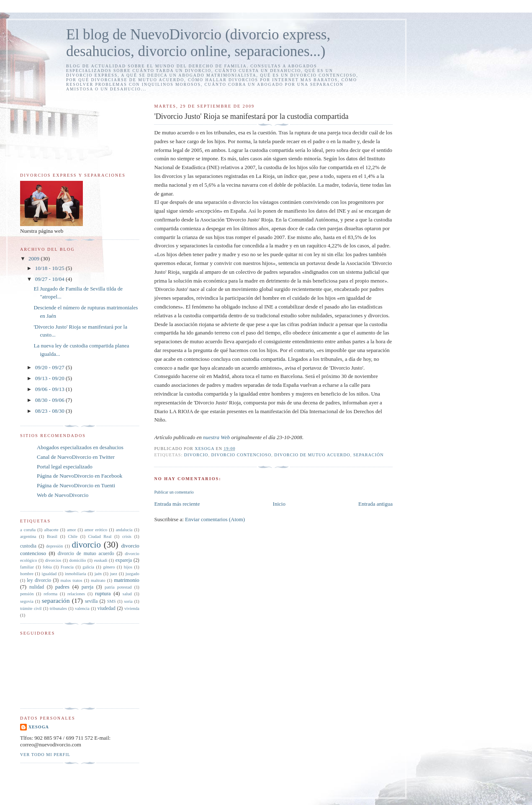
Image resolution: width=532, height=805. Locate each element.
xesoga (39, 727)
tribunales (58, 608)
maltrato (98, 580)
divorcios (53, 560)
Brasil (52, 536)
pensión (27, 594)
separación (369, 455)
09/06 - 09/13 (50, 389)
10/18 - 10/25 (50, 268)
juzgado (132, 574)
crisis (127, 536)
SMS (112, 601)
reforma (50, 594)
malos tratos (72, 580)
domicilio (78, 560)
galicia (88, 567)
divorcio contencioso (242, 455)
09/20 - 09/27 (50, 367)
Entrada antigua (375, 504)
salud (127, 594)
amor (71, 530)
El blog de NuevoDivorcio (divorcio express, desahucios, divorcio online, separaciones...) (198, 43)
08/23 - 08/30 (50, 411)
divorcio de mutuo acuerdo (312, 455)
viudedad (107, 608)
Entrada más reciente (177, 504)
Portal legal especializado (65, 467)
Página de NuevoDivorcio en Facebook (80, 476)
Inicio (279, 504)
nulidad (37, 587)
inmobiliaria (76, 574)
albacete (51, 530)
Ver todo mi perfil (45, 755)
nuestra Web (216, 437)
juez (114, 574)
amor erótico (96, 530)
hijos (128, 567)
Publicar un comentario (174, 492)
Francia (67, 567)
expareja (124, 560)
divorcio (196, 455)
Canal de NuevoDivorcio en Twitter (76, 457)
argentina (28, 536)
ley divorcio (39, 580)
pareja (88, 587)
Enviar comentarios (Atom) (215, 519)
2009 (35, 258)
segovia (27, 601)
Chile (73, 536)
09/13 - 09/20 (50, 378)
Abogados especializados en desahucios (80, 447)
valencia (82, 608)
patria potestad (118, 587)
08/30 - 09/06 (50, 400)
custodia (28, 546)
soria (128, 601)
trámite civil (31, 608)
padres (62, 587)
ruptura (103, 593)
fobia (47, 567)
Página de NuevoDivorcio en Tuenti (76, 485)
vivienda (132, 608)
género (109, 567)
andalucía (124, 530)
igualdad (49, 574)
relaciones (76, 594)
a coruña (28, 530)
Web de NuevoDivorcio (63, 495)
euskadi (101, 560)
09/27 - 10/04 (50, 279)
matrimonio (127, 580)
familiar (27, 567)
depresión (54, 546)
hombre (27, 574)
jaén (98, 574)
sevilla (91, 601)
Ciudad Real (100, 536)
